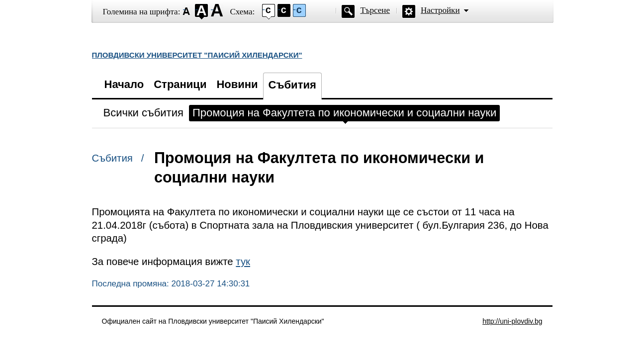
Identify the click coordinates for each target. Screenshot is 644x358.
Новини (237, 84)
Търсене (375, 10)
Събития (292, 85)
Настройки (440, 10)
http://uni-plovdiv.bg (512, 321)
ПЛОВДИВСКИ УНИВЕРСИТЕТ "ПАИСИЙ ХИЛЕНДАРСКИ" (197, 55)
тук (243, 262)
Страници (180, 84)
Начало (124, 84)
